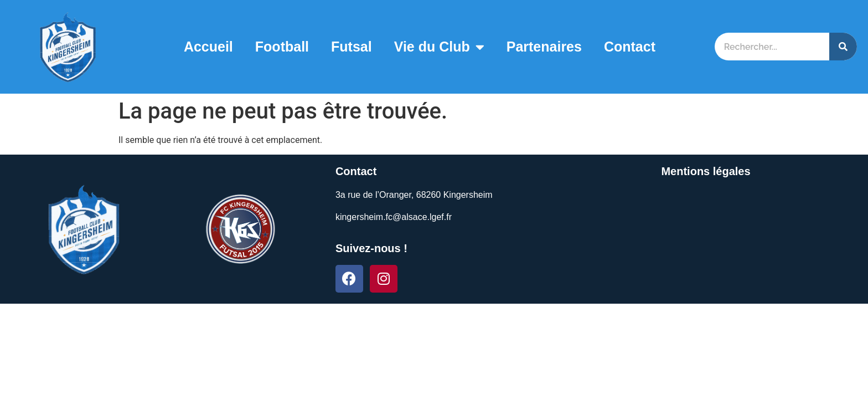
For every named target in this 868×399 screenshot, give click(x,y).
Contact (630, 47)
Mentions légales (706, 171)
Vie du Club (439, 47)
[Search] (843, 47)
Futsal (352, 47)
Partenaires (544, 47)
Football (282, 47)
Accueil (208, 47)
